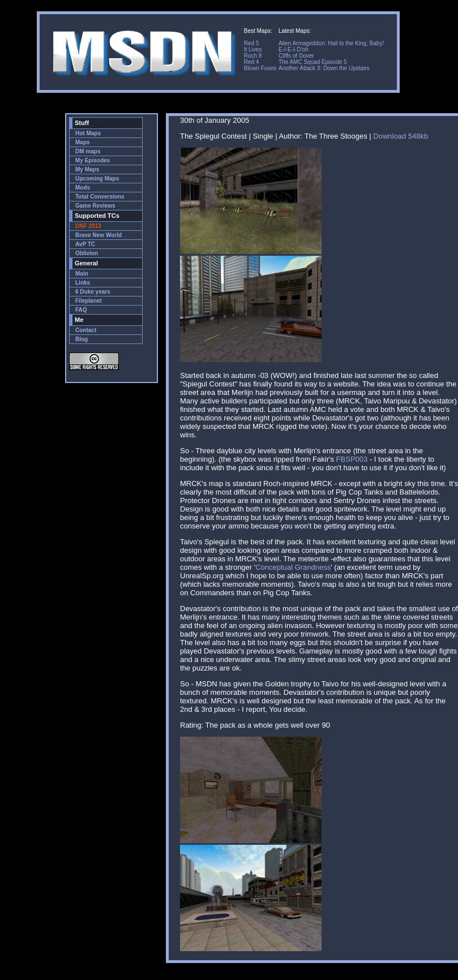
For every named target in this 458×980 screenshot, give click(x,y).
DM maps (88, 151)
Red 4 (252, 62)
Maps (83, 142)
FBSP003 (352, 459)
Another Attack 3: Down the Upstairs (324, 68)
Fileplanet (89, 301)
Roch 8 (253, 56)
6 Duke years (93, 292)
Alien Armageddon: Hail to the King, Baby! (331, 43)
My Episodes (93, 160)
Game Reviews (95, 206)
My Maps (87, 169)
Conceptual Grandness (293, 567)
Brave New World (99, 235)
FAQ (81, 310)
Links (83, 283)
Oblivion (87, 253)
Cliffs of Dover (296, 56)
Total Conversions (100, 197)
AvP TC (85, 244)
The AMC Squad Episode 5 (313, 62)
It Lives (253, 50)
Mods (83, 188)
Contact (86, 330)
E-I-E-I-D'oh (293, 50)
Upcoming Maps (97, 179)
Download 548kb (401, 136)
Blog (82, 339)
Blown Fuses (260, 68)
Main (82, 274)
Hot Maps (88, 133)
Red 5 (252, 43)
